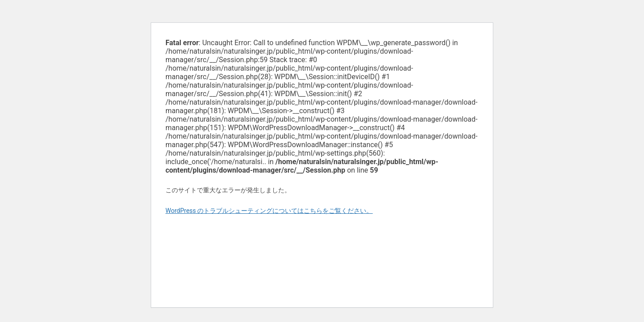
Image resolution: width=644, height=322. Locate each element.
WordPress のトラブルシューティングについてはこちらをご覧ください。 (269, 211)
